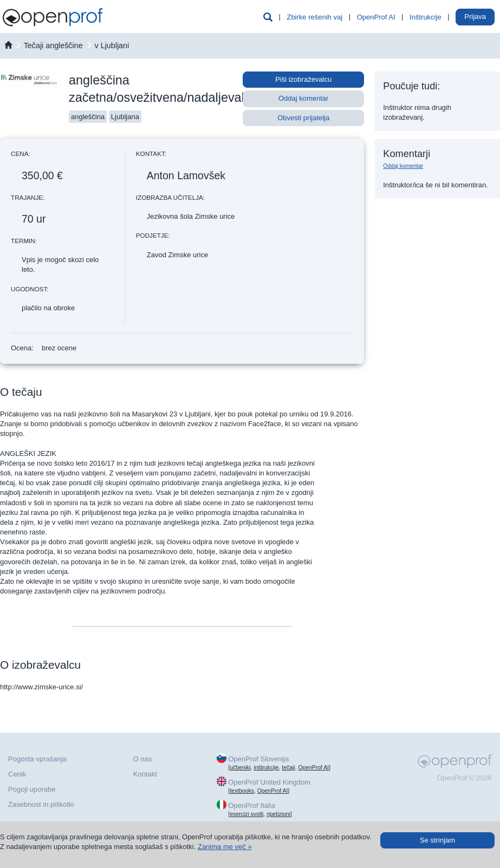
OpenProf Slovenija (258, 759)
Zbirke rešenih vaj (314, 17)
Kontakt (145, 774)
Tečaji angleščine (53, 45)
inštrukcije (266, 768)
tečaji (288, 768)
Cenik (17, 774)
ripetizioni (278, 814)
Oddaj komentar (304, 98)
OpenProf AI (376, 17)
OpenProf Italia (252, 805)
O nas (143, 759)
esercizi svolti (246, 814)
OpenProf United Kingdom (269, 782)
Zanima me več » (225, 847)
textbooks (242, 791)
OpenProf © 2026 (465, 778)
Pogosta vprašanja (37, 759)
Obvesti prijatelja (303, 118)
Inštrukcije (426, 17)
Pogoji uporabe (32, 789)
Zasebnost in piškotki (41, 804)
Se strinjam (437, 840)
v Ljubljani (112, 45)
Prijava (475, 17)
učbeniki (240, 768)
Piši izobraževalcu (303, 79)
